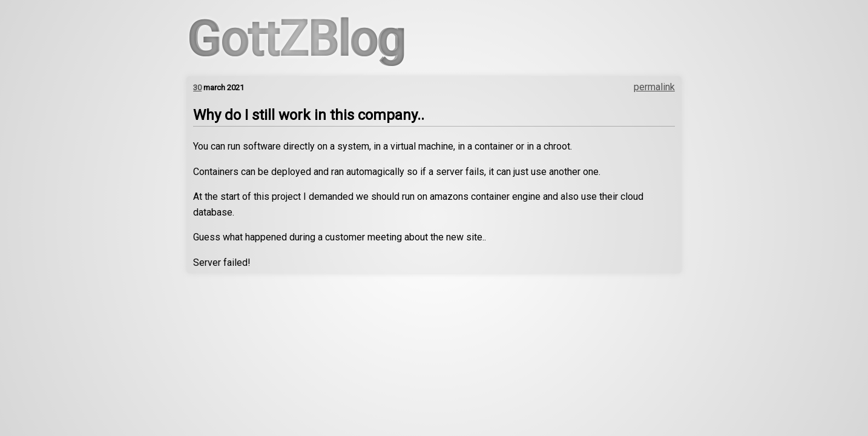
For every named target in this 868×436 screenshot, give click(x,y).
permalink (654, 87)
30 (197, 88)
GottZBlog (296, 39)
